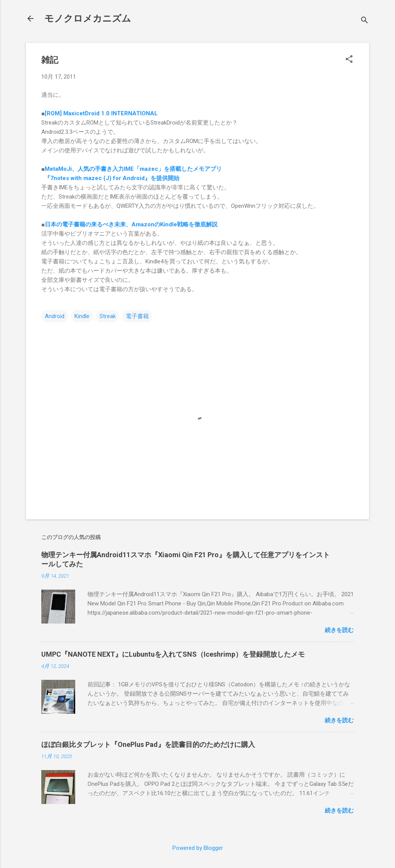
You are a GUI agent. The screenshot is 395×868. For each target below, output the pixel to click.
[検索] (365, 21)
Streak (108, 316)
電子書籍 (137, 316)
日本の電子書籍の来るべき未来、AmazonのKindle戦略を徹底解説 (131, 224)
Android (55, 316)
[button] (349, 60)
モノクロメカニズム (88, 19)
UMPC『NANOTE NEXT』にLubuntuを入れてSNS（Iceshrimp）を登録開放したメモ (173, 654)
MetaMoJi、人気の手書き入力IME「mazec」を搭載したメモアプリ (133, 169)
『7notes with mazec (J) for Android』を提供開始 (110, 178)
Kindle (82, 316)
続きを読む (339, 630)
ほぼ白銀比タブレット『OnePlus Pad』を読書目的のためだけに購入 (148, 744)
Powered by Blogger (198, 848)
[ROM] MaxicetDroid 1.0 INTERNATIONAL (101, 113)
